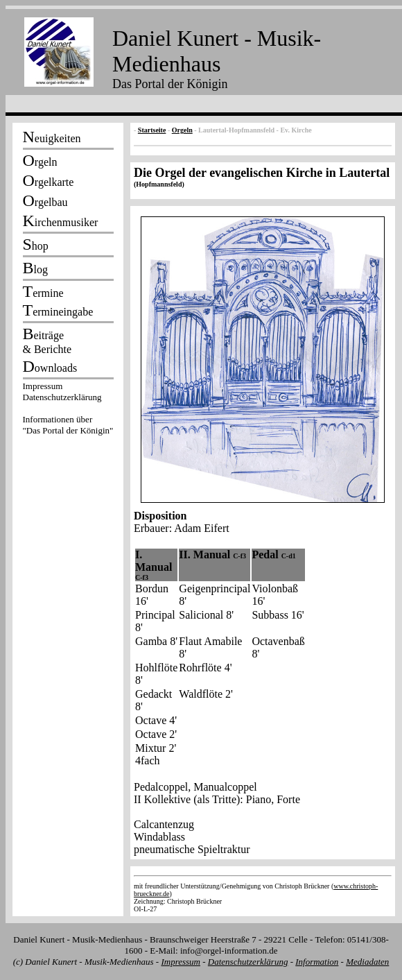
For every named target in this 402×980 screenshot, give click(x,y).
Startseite (152, 130)
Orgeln (182, 130)
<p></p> (68, 411)
